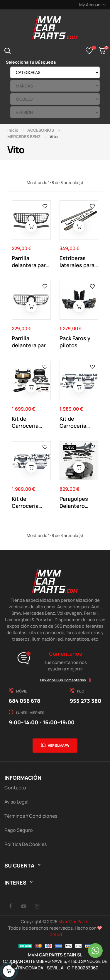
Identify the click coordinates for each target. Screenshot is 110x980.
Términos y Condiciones (31, 816)
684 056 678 (24, 701)
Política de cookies (26, 844)
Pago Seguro (19, 830)
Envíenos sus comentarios (63, 680)
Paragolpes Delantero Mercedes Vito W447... (78, 502)
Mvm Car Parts (73, 922)
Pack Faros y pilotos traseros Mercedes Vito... (75, 342)
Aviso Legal (16, 802)
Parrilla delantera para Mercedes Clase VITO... (30, 262)
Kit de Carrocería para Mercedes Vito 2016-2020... (31, 422)
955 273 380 (86, 701)
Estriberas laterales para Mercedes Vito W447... (78, 262)
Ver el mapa (58, 745)
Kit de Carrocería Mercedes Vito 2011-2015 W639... (30, 502)
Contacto (15, 788)
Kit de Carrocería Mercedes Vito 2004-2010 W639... (78, 422)
